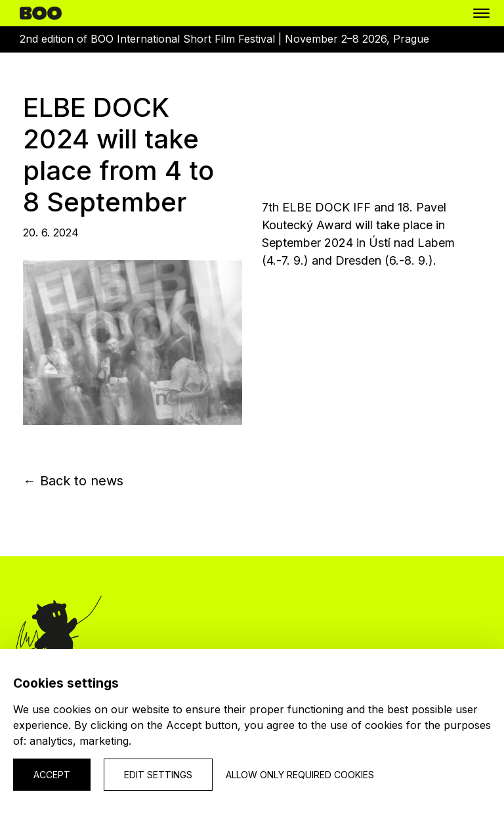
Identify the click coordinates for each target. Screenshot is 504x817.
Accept (52, 775)
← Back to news (73, 481)
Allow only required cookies (300, 775)
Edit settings (158, 775)
